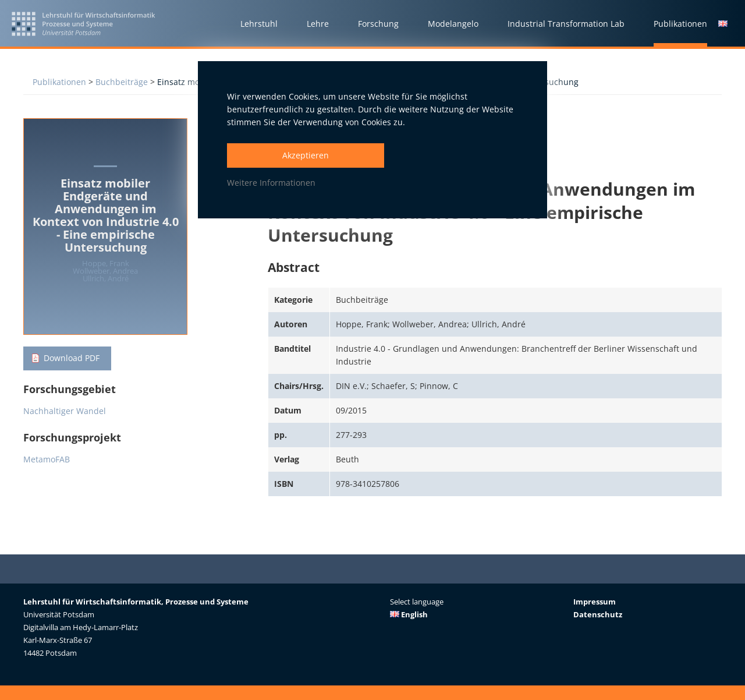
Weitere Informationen (271, 183)
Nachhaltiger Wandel (65, 411)
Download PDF (72, 358)
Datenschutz (598, 614)
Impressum (595, 602)
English (409, 614)
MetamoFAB (47, 460)
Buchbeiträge (122, 82)
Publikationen (59, 82)
